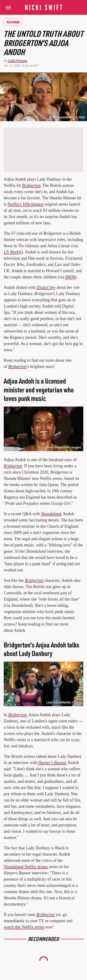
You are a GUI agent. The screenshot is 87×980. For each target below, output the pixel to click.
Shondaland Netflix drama (26, 867)
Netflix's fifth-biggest (26, 204)
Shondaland (51, 514)
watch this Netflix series (24, 927)
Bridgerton (31, 185)
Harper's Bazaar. (53, 763)
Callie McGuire (18, 61)
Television (13, 22)
